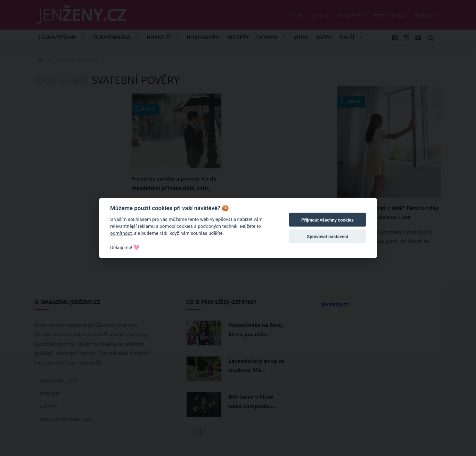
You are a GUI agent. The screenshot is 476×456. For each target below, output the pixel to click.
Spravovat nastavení (327, 237)
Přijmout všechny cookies (327, 220)
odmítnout (121, 233)
